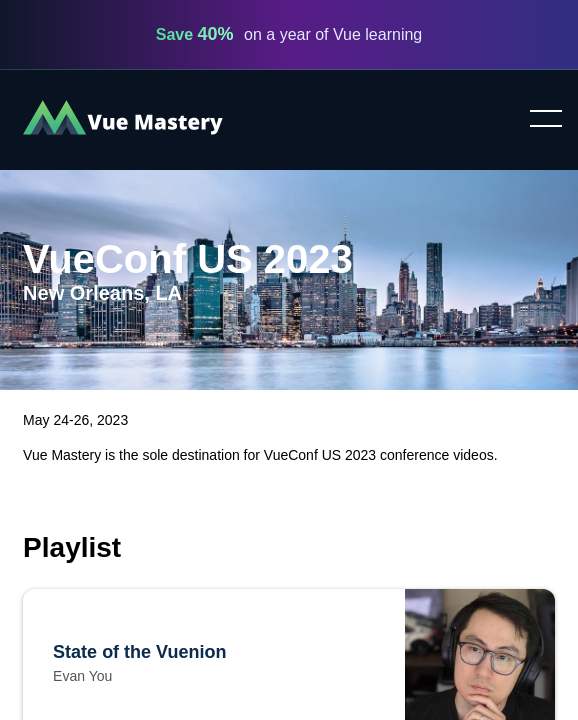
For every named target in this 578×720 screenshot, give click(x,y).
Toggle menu (538, 120)
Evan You (82, 676)
